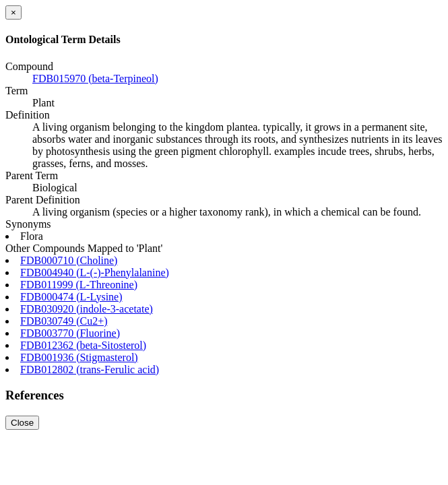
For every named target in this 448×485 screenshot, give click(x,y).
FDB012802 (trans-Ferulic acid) (90, 369)
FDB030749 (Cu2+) (64, 321)
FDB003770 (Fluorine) (70, 333)
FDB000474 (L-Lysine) (71, 297)
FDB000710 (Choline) (69, 260)
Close (22, 423)
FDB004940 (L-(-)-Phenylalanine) (95, 272)
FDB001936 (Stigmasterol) (79, 357)
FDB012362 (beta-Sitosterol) (83, 345)
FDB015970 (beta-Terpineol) (95, 78)
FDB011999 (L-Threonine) (79, 285)
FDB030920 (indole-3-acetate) (87, 309)
